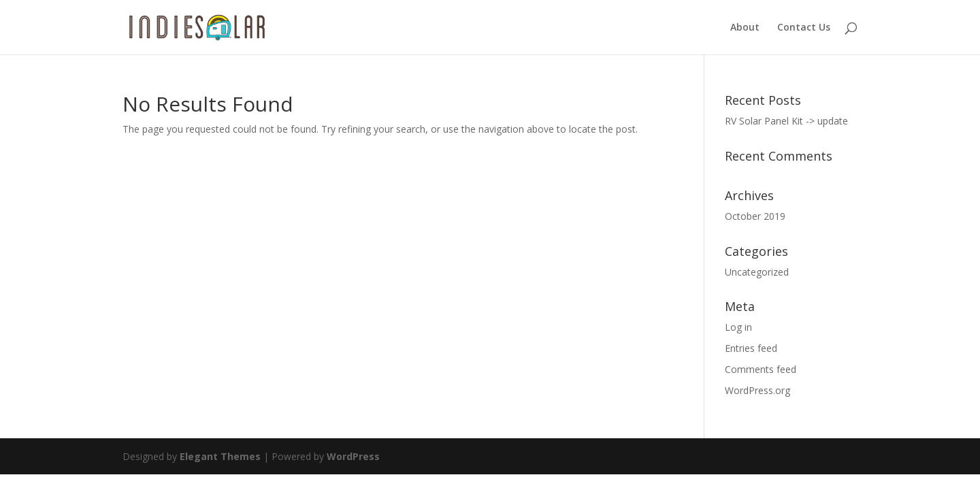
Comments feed (761, 369)
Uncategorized (757, 272)
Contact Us (804, 28)
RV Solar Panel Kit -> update (786, 121)
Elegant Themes (220, 456)
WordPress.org (757, 390)
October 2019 (755, 216)
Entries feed (751, 348)
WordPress (353, 456)
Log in (738, 327)
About (745, 28)
